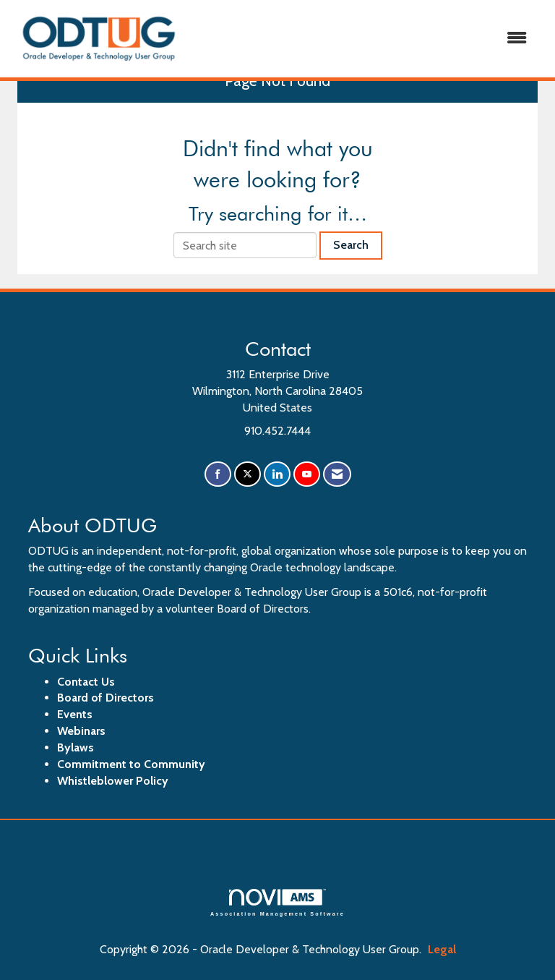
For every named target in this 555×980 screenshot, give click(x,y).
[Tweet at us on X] (248, 474)
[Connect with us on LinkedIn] (277, 474)
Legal (442, 949)
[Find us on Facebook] (218, 474)
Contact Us (86, 682)
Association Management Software (277, 902)
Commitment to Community (131, 764)
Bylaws (76, 747)
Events (75, 714)
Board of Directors (106, 698)
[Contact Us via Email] (337, 474)
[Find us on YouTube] (307, 474)
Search (351, 245)
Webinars (81, 731)
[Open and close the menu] (363, 39)
